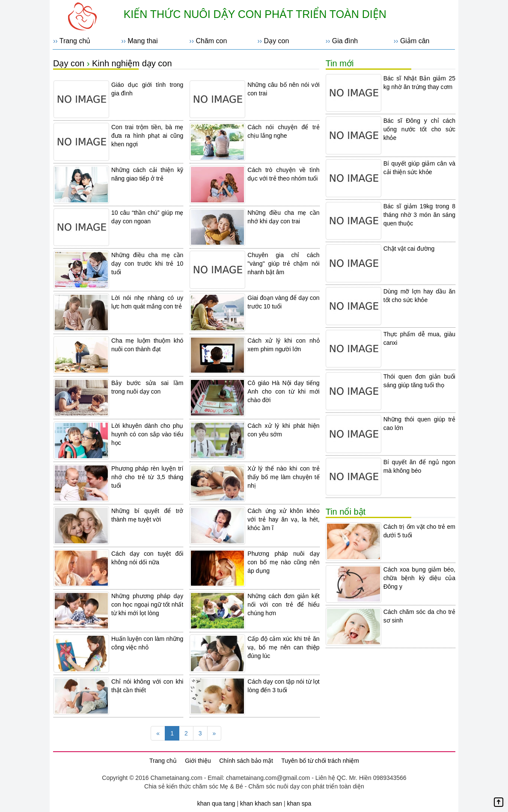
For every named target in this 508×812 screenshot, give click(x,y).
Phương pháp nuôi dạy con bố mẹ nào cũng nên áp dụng (283, 562)
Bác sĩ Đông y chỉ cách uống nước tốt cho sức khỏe (419, 129)
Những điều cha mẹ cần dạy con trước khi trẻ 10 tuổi (147, 264)
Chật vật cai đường (409, 249)
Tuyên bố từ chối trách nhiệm (320, 761)
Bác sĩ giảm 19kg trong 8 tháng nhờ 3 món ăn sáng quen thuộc (419, 215)
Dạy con (277, 41)
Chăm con (211, 41)
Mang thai (143, 41)
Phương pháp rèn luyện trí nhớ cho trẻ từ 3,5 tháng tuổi (147, 477)
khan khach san (261, 803)
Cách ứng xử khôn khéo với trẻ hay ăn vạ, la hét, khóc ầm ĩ (283, 519)
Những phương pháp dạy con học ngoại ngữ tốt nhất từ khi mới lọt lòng (147, 605)
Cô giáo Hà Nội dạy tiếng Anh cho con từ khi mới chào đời (283, 391)
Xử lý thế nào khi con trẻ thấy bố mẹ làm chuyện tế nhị (283, 477)
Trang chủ (75, 41)
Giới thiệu (198, 761)
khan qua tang (216, 803)
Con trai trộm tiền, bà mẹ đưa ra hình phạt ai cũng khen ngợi (147, 136)
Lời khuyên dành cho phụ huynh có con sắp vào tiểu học (147, 434)
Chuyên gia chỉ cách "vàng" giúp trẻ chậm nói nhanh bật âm (283, 264)
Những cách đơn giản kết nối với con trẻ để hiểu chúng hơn (283, 605)
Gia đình (345, 41)
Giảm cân (415, 41)
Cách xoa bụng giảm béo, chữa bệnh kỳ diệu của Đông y (419, 578)
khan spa (299, 803)
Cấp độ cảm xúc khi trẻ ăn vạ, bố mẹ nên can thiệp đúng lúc (283, 647)
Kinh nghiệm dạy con (132, 63)
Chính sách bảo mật (246, 761)
